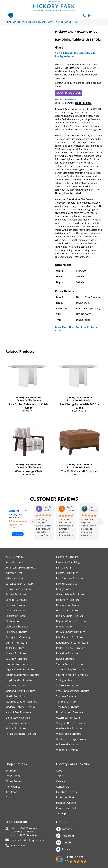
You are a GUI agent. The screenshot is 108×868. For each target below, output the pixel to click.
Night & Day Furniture (18, 712)
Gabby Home (64, 589)
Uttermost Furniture (68, 718)
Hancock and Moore (68, 605)
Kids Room (12, 792)
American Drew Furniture (20, 568)
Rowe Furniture (65, 659)
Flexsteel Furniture (67, 573)
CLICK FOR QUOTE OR (69, 93)
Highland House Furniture (71, 621)
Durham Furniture (16, 643)
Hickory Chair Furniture (29, 398)
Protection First (65, 797)
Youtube (67, 842)
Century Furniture (16, 610)
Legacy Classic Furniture (20, 669)
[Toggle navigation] (11, 15)
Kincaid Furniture (16, 653)
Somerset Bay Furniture (70, 669)
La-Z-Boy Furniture (16, 659)
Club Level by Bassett (18, 627)
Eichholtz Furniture (67, 557)
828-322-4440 (19, 845)
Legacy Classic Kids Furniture (22, 675)
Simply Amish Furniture (70, 664)
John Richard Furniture (69, 637)
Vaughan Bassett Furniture (72, 723)
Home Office (13, 787)
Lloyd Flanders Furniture (20, 680)
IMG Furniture (64, 627)
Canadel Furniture (16, 600)
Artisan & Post (14, 573)
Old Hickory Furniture (18, 723)
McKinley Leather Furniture (21, 702)
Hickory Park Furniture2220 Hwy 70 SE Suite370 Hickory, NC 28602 (24, 832)
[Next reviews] (100, 522)
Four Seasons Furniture (70, 578)
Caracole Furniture (16, 605)
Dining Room (13, 781)
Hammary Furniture (68, 600)
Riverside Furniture (67, 653)
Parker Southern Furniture (21, 734)
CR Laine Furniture (16, 632)
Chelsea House (14, 621)
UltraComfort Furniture (70, 712)
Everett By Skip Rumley (29, 400)
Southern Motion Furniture (72, 675)
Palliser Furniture (16, 728)
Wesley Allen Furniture (69, 728)
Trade (59, 776)
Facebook (68, 829)
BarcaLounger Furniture (20, 584)
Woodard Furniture (67, 750)
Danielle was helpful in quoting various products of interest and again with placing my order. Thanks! (88, 527)
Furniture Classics (67, 584)
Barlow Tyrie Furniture (19, 589)
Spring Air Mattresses (69, 680)
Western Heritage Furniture (72, 739)
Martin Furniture (15, 696)
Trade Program (83, 103)
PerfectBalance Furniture (71, 648)
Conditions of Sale (67, 808)
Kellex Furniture (15, 648)
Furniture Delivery (65, 99)
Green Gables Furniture (70, 594)
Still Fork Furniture (67, 686)
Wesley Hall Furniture (69, 734)
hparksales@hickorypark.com (28, 840)
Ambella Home (14, 562)
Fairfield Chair (64, 568)
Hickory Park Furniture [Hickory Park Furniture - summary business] (16, 516)
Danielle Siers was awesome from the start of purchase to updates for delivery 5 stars (66, 527)
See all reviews (18, 534)
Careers (61, 781)
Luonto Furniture (15, 686)
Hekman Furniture (67, 610)
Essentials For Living (68, 562)
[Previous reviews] (33, 522)
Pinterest (67, 849)
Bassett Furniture (16, 594)
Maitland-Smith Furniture (20, 691)
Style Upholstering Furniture (73, 691)
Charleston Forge (16, 616)
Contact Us (63, 787)
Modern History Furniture (21, 707)
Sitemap (61, 813)
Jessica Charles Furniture (71, 632)
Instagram (68, 836)
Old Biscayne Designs (18, 718)
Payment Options (66, 803)
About (60, 771)
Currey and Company (18, 637)
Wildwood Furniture (68, 744)
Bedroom (11, 771)
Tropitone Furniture (68, 707)
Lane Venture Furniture (19, 664)
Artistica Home (14, 578)
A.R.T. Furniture (15, 557)
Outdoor (10, 797)
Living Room (13, 776)
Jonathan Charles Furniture (72, 643)
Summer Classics (66, 696)
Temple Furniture (66, 702)
